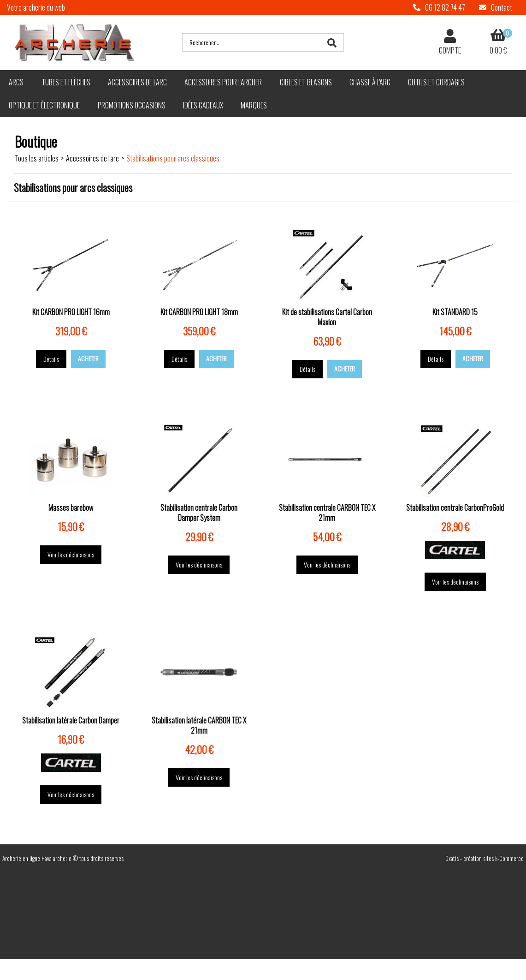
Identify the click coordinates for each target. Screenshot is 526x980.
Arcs (16, 82)
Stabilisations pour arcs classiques (173, 158)
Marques (254, 105)
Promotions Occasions (132, 105)
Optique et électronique (44, 105)
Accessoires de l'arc (137, 82)
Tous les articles (37, 158)
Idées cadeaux (203, 105)
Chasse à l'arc (370, 82)
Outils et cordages (436, 82)
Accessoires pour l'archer (223, 82)
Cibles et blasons (306, 82)
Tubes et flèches (66, 82)
